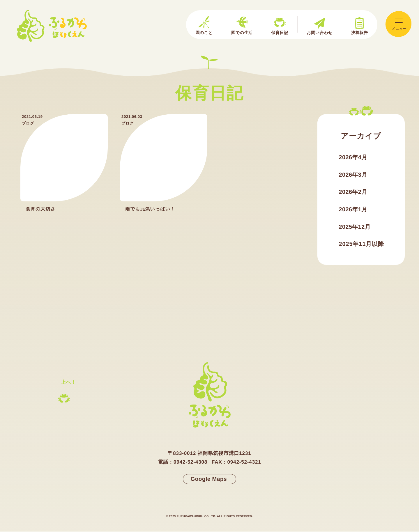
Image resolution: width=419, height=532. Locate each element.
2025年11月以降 (362, 245)
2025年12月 (355, 228)
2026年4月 (353, 158)
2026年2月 (353, 193)
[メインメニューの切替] (398, 24)
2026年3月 (353, 175)
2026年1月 (353, 210)
